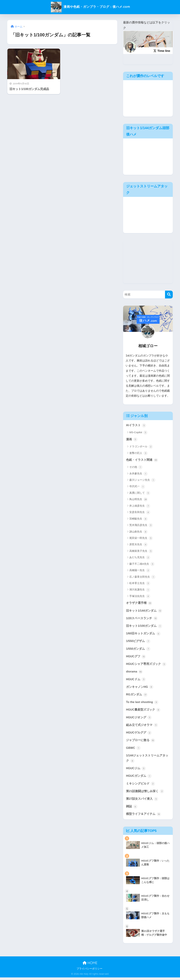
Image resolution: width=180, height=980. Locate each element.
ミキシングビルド (141, 786)
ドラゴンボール (141, 447)
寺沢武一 (137, 487)
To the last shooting (142, 704)
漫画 (132, 440)
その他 (136, 468)
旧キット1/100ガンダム (144, 626)
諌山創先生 (138, 532)
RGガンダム (137, 696)
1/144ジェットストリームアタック (147, 760)
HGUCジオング (139, 719)
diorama (134, 673)
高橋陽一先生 (140, 571)
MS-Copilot (138, 433)
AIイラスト (136, 425)
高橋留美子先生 (141, 551)
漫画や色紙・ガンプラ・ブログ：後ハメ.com (90, 7)
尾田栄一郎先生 (141, 538)
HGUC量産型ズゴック (143, 711)
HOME (90, 965)
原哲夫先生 (138, 545)
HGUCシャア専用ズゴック (146, 665)
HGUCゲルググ (139, 734)
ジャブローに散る (141, 742)
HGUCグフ (136, 657)
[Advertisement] (148, 262)
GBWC (133, 750)
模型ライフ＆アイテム (143, 817)
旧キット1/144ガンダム (144, 611)
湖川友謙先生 (140, 590)
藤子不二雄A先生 (142, 564)
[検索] (169, 295)
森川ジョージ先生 (142, 480)
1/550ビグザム (138, 642)
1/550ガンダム (138, 650)
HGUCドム (136, 680)
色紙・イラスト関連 (142, 460)
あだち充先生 (140, 558)
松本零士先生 (140, 584)
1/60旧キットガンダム (143, 634)
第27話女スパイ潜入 (142, 801)
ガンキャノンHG (140, 688)
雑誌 (132, 809)
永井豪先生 (138, 474)
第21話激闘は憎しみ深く (145, 794)
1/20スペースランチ (142, 619)
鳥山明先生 (138, 500)
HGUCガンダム (139, 778)
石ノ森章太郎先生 (142, 577)
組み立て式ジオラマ (142, 727)
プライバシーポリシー (89, 971)
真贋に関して (140, 493)
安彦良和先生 (140, 513)
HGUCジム (136, 771)
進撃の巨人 (138, 453)
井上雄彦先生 (140, 506)
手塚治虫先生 (140, 596)
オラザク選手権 (139, 603)
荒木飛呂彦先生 (141, 526)
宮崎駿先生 (138, 519)
